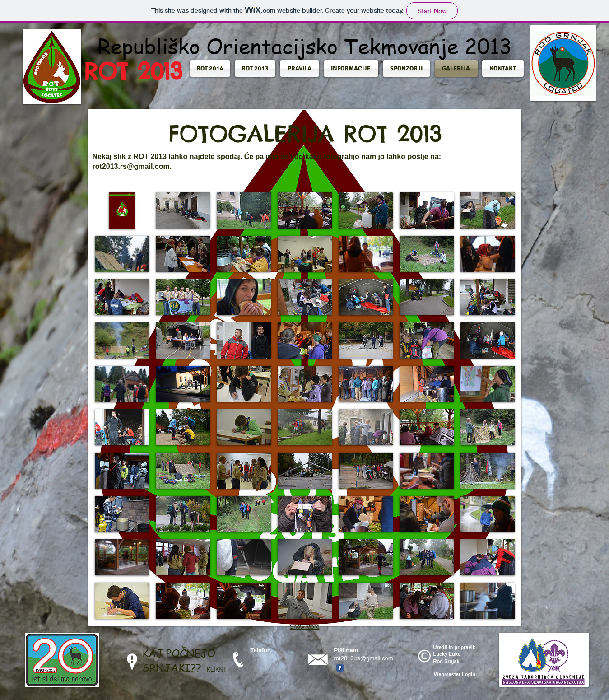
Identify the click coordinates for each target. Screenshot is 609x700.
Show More (305, 627)
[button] (211, 68)
